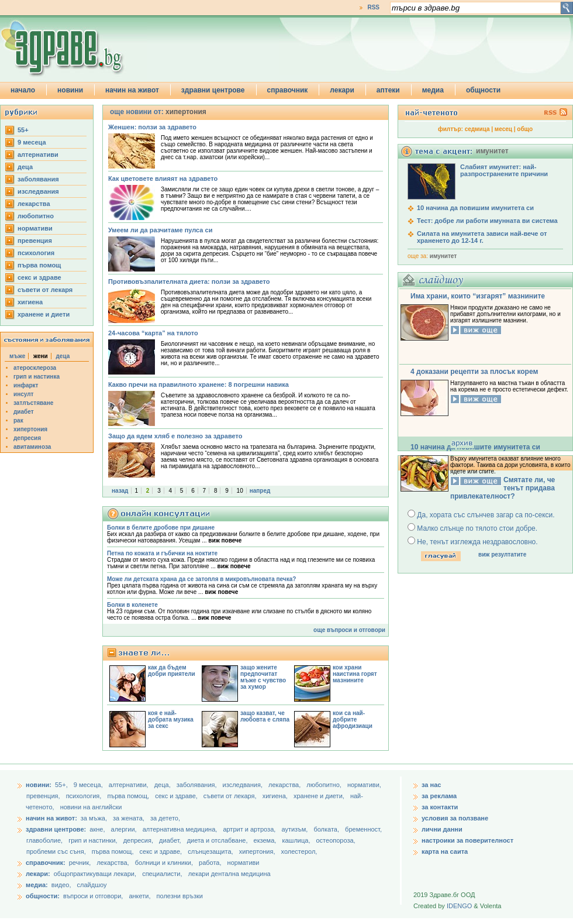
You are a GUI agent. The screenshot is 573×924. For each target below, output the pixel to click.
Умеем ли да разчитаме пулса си (160, 230)
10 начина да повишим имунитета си (475, 208)
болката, (327, 829)
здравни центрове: (56, 829)
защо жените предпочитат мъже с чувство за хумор (263, 677)
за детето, (165, 818)
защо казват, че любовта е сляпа (265, 716)
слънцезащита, (211, 851)
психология (36, 253)
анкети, (139, 896)
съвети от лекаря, (231, 796)
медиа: (37, 885)
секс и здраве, (177, 796)
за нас (431, 785)
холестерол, (299, 851)
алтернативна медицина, (181, 829)
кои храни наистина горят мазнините (355, 674)
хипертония (30, 429)
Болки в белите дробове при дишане (161, 528)
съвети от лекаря (45, 290)
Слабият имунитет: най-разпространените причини (504, 170)
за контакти (440, 807)
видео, (61, 885)
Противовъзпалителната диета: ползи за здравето (189, 281)
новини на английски (91, 807)
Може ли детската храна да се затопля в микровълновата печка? (201, 579)
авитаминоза (32, 447)
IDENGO (459, 906)
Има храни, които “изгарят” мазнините (478, 296)
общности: (43, 896)
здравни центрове (213, 90)
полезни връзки (180, 896)
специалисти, (162, 874)
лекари (342, 90)
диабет (24, 412)
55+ (23, 130)
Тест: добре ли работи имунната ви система (487, 221)
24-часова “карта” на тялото (153, 333)
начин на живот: (51, 818)
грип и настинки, (94, 840)
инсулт (23, 394)
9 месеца (32, 142)
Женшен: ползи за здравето (152, 127)
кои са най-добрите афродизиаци (353, 719)
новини (70, 90)
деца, (163, 785)
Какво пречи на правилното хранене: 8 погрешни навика (199, 384)
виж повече (225, 540)
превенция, (44, 796)
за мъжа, (94, 818)
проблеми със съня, (57, 851)
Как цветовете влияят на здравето (163, 178)
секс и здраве (39, 277)
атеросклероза (35, 368)
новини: (39, 785)
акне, (98, 829)
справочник (288, 90)
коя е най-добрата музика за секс (171, 719)
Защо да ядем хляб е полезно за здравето (175, 436)
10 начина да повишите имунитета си (475, 447)
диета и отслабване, (218, 840)
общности (483, 90)
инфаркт (26, 385)
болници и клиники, (164, 863)
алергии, (125, 829)
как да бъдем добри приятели (172, 671)
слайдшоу (92, 885)
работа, (210, 863)
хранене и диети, (320, 796)
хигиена (30, 302)
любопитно (36, 216)
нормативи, (364, 785)
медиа (433, 90)
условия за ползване (455, 818)
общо (525, 129)
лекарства (34, 204)
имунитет (443, 256)
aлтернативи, (130, 785)
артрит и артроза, (250, 829)
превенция (35, 241)
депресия (27, 438)
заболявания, (198, 785)
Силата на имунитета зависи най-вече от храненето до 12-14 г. (482, 237)
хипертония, (258, 851)
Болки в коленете (132, 605)
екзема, (266, 840)
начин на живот (132, 90)
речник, (80, 863)
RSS (373, 7)
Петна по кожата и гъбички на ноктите (162, 553)
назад (120, 491)
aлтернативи (38, 154)
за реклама (439, 796)
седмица (477, 129)
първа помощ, (129, 796)
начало (23, 90)
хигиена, (276, 796)
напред (260, 491)
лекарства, (285, 785)
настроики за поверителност (467, 840)
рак (18, 420)
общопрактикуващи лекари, (95, 874)
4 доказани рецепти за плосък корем (474, 372)
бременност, (363, 829)
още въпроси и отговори (349, 630)
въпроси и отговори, (93, 896)
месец (503, 129)
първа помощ (39, 265)
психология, (85, 796)
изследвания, (244, 785)
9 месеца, (89, 785)
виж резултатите (502, 554)
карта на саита (445, 851)
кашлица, (297, 840)
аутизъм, (295, 829)
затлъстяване (33, 403)
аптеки (388, 90)
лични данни (442, 829)
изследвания (38, 191)
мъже (17, 356)
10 (240, 491)
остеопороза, (336, 840)
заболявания (38, 179)
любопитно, (325, 785)
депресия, (139, 840)
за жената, (129, 818)
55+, (62, 785)
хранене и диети (44, 314)
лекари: (38, 874)
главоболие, (45, 840)
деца (25, 167)
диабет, (171, 840)
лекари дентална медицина (229, 874)
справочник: (46, 863)
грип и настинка (37, 377)
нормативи (35, 228)
